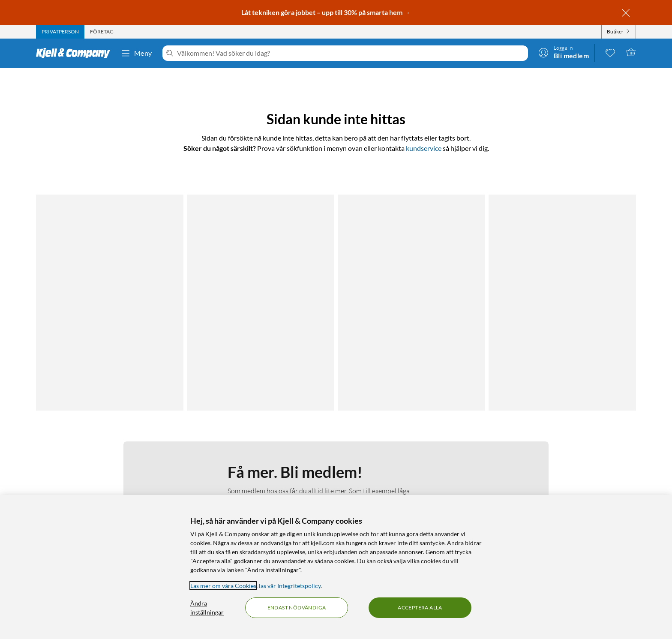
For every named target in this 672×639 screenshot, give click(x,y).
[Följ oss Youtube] (586, 448)
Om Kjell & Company (270, 448)
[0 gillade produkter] (610, 52)
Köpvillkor (95, 489)
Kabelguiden (406, 448)
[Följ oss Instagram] (565, 448)
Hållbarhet (257, 478)
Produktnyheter (411, 478)
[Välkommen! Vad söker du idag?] (351, 53)
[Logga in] (564, 52)
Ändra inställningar (207, 608)
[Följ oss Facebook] (545, 448)
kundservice (424, 148)
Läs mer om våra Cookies (223, 586)
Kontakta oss (99, 448)
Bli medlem (267, 358)
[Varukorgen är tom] (631, 52)
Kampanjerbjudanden (418, 458)
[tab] (60, 32)
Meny (136, 53)
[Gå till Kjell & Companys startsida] (76, 53)
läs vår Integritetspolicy (290, 586)
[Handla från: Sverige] (565, 485)
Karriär (252, 489)
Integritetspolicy (103, 468)
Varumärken (406, 489)
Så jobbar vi (258, 468)
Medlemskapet (262, 458)
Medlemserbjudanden (419, 468)
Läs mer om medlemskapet (267, 306)
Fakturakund (99, 458)
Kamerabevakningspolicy (115, 478)
